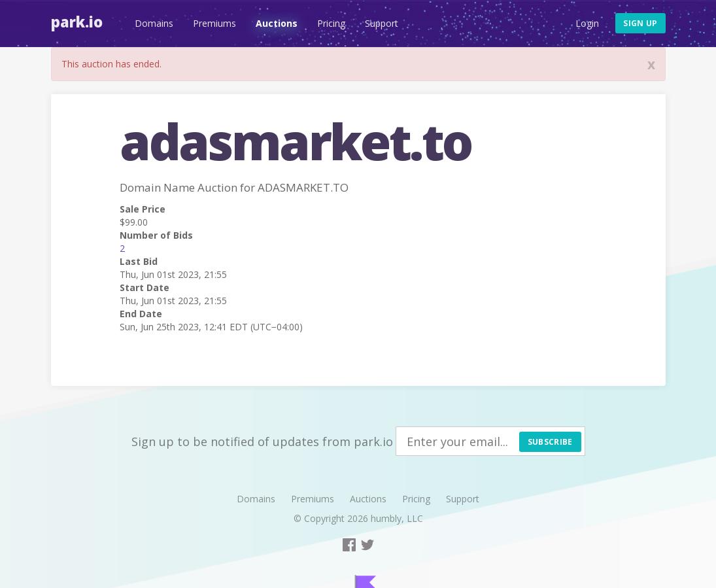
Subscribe (550, 442)
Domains (154, 23)
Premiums (214, 23)
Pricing (331, 23)
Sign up (640, 23)
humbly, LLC (397, 518)
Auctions (277, 23)
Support (382, 23)
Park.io (77, 22)
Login (587, 23)
